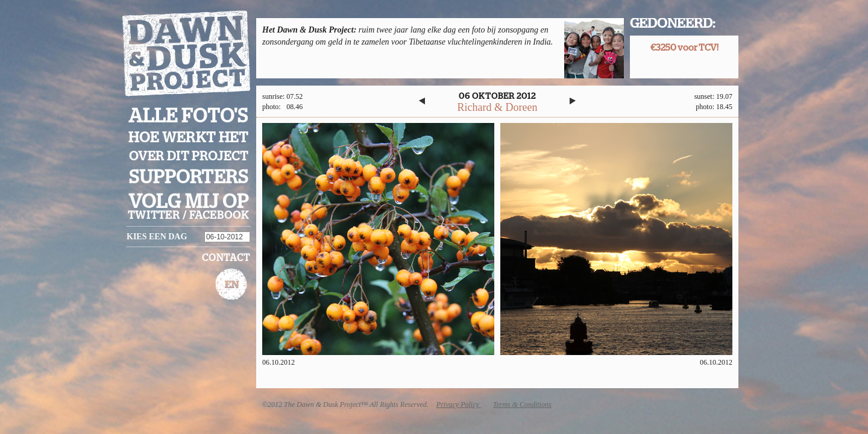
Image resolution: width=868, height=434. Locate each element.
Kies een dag (157, 237)
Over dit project (189, 156)
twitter (154, 216)
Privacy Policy (459, 404)
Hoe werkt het (188, 138)
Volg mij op (189, 202)
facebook (219, 216)
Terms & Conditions (522, 404)
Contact (226, 258)
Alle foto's (188, 116)
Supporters (189, 178)
